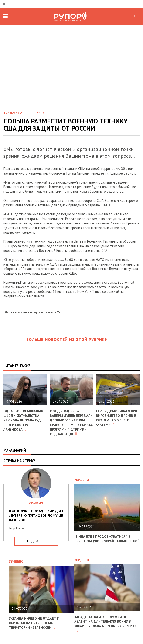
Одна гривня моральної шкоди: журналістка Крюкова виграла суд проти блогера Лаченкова (24, 420)
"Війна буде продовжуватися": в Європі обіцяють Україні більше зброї (103, 545)
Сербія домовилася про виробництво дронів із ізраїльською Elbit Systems (118, 418)
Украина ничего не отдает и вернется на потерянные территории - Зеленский (35, 627)
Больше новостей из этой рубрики (71, 339)
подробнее (36, 545)
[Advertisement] (71, 71)
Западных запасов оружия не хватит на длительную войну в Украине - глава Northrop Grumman (106, 628)
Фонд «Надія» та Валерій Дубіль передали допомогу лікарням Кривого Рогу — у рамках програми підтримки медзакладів (71, 425)
